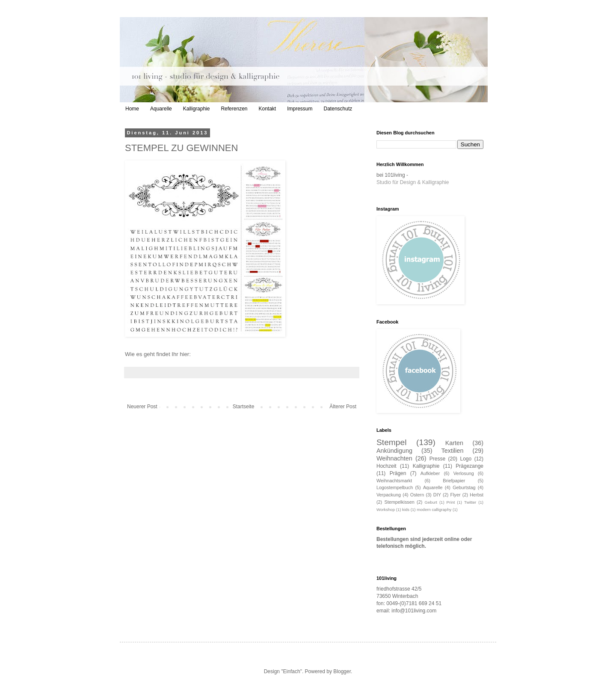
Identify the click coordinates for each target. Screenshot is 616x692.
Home (132, 109)
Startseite (244, 407)
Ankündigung (394, 451)
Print (451, 502)
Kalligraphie (197, 109)
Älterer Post (343, 407)
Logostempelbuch (395, 487)
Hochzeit (386, 466)
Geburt (431, 502)
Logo (466, 459)
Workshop (386, 509)
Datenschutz (338, 109)
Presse (437, 459)
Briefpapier (454, 481)
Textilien (453, 451)
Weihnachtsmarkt (394, 481)
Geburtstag (464, 487)
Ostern (417, 495)
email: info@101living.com (406, 611)
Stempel (391, 442)
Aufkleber (430, 473)
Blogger (342, 671)
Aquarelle (161, 109)
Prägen (398, 473)
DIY (437, 495)
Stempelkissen (400, 502)
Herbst (477, 495)
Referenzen (234, 109)
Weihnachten (394, 458)
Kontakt (267, 109)
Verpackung (389, 495)
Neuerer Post (142, 407)
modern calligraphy (434, 509)
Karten (454, 443)
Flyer (456, 495)
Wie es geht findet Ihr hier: (159, 354)
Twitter (470, 502)
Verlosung (464, 473)
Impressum (300, 109)
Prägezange (469, 466)
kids (406, 509)
